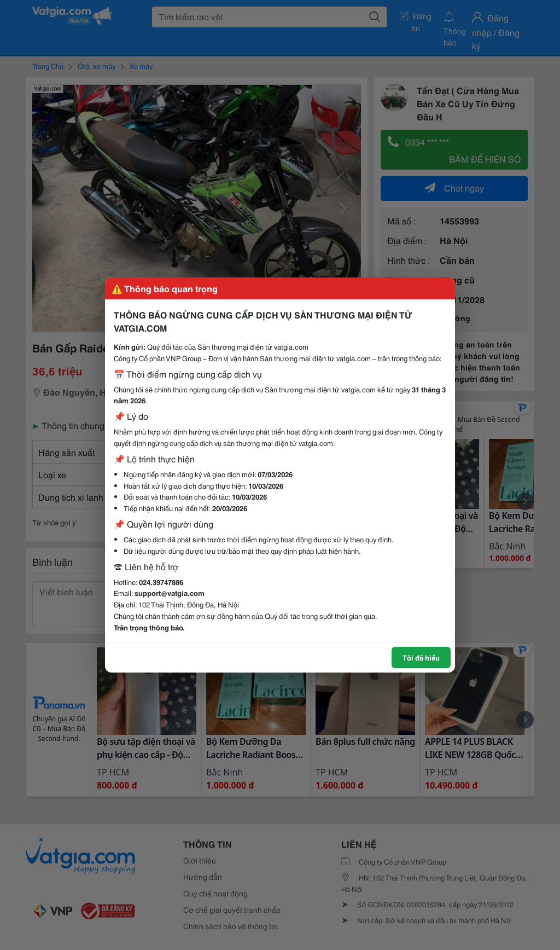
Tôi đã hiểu (421, 657)
